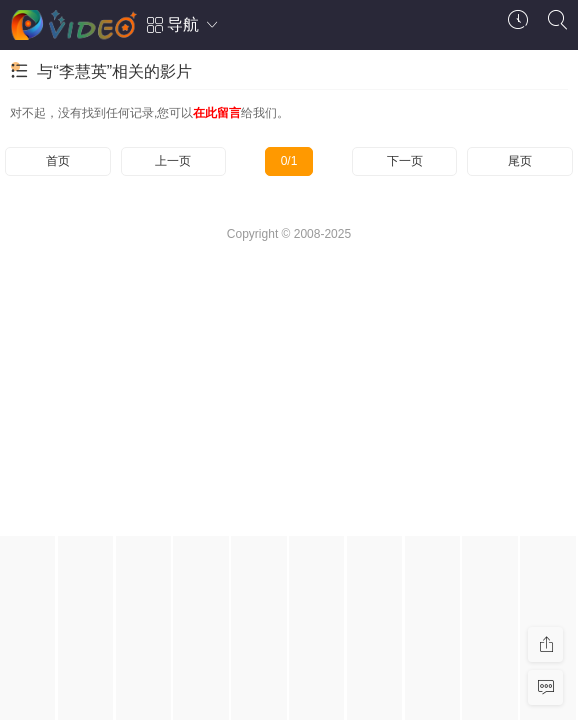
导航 (183, 24)
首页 (58, 161)
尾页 (520, 161)
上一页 (173, 161)
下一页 (405, 161)
